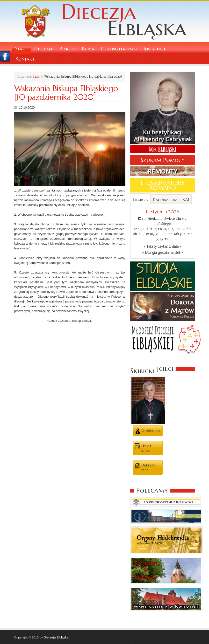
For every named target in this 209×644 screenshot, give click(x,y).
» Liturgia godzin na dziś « (163, 253)
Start (21, 49)
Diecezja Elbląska (56, 637)
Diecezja (43, 49)
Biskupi (67, 49)
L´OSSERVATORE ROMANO (162, 185)
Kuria (88, 49)
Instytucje (155, 49)
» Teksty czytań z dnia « (162, 247)
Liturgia (140, 199)
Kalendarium (165, 199)
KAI (186, 199)
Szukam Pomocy (163, 160)
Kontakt (25, 59)
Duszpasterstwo (119, 49)
